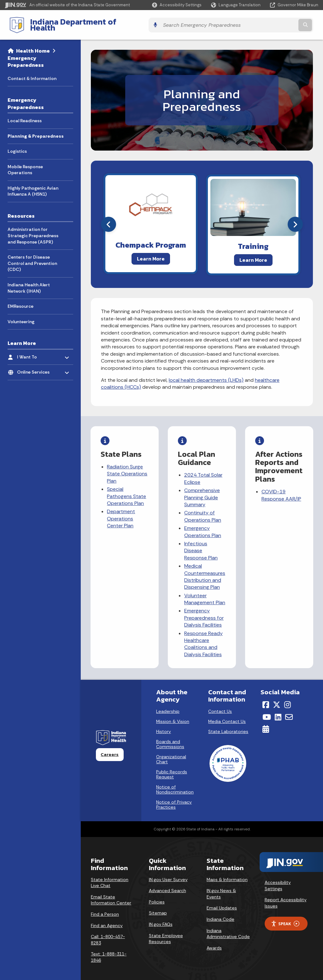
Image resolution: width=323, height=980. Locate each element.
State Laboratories (228, 725)
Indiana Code (220, 913)
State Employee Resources (166, 932)
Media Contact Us (227, 715)
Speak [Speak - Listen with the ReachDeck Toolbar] (285, 917)
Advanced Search (167, 885)
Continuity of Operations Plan (203, 511)
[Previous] (109, 220)
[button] (177, 5)
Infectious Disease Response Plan (201, 546)
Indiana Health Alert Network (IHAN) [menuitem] (29, 283)
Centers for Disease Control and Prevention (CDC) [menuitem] (32, 258)
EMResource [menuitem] (21, 301)
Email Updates (222, 902)
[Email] (289, 711)
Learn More (151, 254)
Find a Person (105, 908)
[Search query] (280, 23)
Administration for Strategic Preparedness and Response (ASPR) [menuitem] (33, 231)
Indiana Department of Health (81, 22)
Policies (157, 896)
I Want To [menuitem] (35, 350)
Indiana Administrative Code (228, 927)
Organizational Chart (171, 753)
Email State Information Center (111, 894)
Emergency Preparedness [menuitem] (26, 99)
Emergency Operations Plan (203, 527)
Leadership (168, 705)
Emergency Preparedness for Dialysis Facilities (204, 613)
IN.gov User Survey (168, 873)
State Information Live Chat (110, 876)
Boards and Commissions (170, 738)
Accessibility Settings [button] (278, 879)
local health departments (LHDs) (206, 375)
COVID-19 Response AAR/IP (281, 490)
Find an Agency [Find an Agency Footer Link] (107, 919)
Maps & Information (227, 873)
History (164, 725)
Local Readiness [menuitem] (25, 116)
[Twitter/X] (277, 699)
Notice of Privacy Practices (174, 798)
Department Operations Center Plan (121, 514)
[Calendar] (266, 723)
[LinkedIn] (278, 711)
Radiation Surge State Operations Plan (127, 469)
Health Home (33, 46)
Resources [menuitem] (21, 211)
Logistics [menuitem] (17, 146)
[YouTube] (267, 711)
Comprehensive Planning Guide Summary (202, 493)
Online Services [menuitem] (35, 366)
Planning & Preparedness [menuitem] (36, 131)
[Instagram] (288, 699)
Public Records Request (172, 768)
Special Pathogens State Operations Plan (127, 491)
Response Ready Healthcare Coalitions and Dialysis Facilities (204, 639)
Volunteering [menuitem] (21, 317)
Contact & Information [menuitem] (32, 73)
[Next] (295, 220)
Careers (110, 748)
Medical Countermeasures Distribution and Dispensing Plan (205, 572)
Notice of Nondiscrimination (175, 783)
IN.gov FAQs (161, 918)
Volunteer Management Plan (205, 594)
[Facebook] (266, 699)
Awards (214, 942)
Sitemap (158, 907)
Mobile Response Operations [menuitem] (25, 165)
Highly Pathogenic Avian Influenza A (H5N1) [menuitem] (33, 186)
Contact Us (220, 705)
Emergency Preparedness (26, 57)
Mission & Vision (173, 715)
